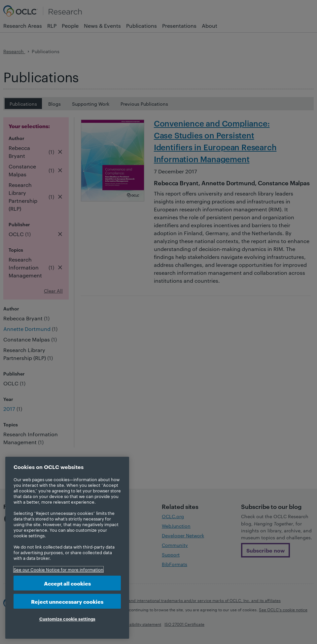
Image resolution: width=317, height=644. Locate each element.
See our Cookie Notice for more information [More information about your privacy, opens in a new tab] (58, 569)
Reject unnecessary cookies (67, 601)
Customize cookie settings (67, 619)
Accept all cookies (67, 583)
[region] (67, 548)
